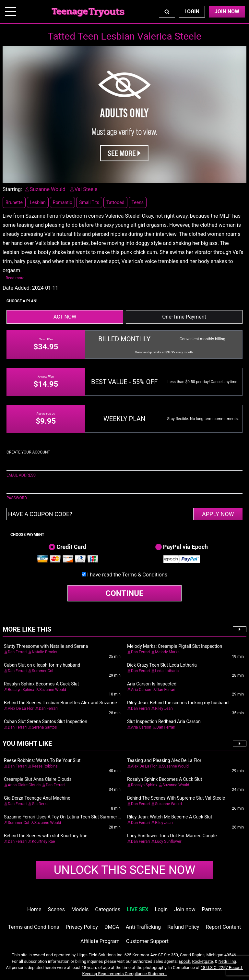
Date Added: (17, 288)
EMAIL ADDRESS (21, 475)
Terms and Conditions (34, 927)
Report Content (224, 927)
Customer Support (147, 941)
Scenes (56, 909)
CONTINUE (125, 593)
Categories (108, 909)
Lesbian (38, 202)
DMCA (112, 927)
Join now (185, 909)
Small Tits (89, 202)
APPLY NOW (218, 514)
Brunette (14, 202)
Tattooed (115, 202)
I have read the (127, 575)
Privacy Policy (82, 927)
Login (192, 12)
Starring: (12, 189)
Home (34, 909)
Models (80, 909)
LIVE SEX (137, 909)
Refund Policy (183, 927)
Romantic (63, 202)
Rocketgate (203, 961)
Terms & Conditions (145, 575)
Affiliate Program (100, 941)
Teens (138, 202)
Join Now (227, 12)
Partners (212, 909)
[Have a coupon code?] (100, 514)
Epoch (184, 961)
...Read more (13, 278)
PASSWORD (17, 498)
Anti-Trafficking (143, 927)
